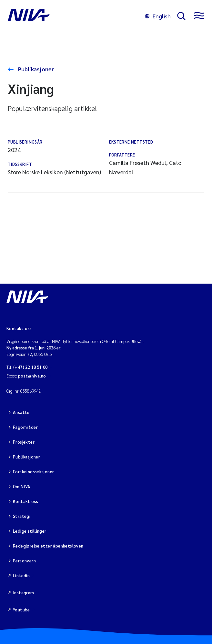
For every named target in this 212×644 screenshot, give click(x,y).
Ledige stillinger (30, 531)
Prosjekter (24, 442)
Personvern (24, 561)
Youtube (21, 610)
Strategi (22, 516)
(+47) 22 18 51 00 (30, 367)
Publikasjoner (35, 69)
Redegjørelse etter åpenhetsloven (48, 546)
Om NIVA (22, 486)
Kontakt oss (25, 501)
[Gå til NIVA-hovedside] (73, 16)
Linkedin (21, 575)
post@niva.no (32, 376)
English (158, 16)
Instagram (24, 593)
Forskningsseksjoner (33, 472)
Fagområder (25, 427)
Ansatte (21, 412)
